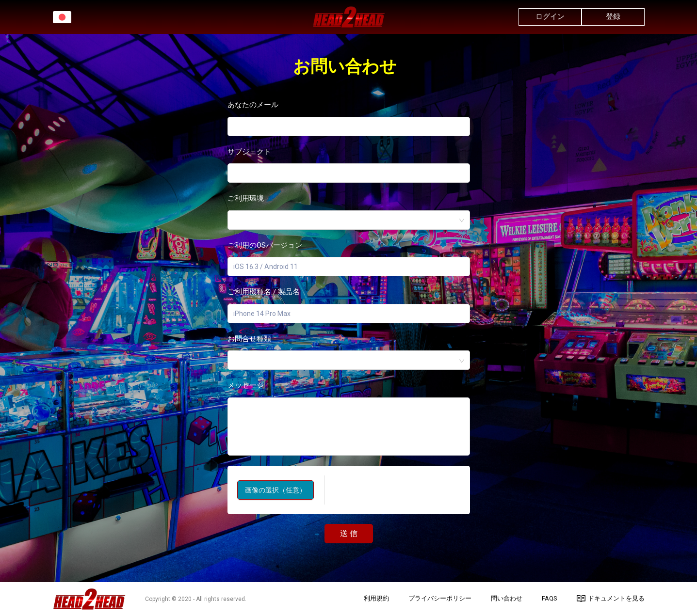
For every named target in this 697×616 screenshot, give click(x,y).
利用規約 (376, 598)
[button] (62, 17)
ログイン (550, 16)
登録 (613, 16)
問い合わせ (507, 598)
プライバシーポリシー (440, 598)
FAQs (550, 598)
